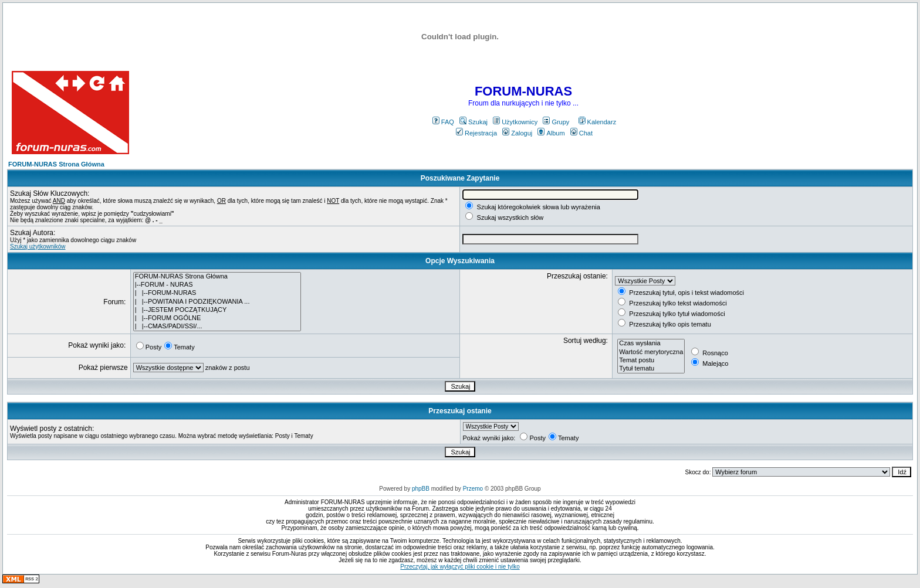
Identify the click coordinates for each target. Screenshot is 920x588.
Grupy (556, 122)
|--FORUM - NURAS (217, 285)
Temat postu (651, 361)
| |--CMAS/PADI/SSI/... (217, 327)
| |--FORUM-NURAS (217, 293)
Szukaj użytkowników (38, 247)
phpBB (421, 489)
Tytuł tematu (651, 369)
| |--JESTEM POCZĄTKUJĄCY (217, 310)
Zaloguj (517, 133)
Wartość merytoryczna (651, 352)
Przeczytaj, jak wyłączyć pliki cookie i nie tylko (460, 567)
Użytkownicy (515, 122)
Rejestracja (476, 133)
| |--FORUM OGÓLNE (217, 318)
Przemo (473, 489)
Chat (581, 133)
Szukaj (473, 122)
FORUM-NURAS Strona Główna (56, 164)
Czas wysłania (651, 344)
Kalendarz (598, 122)
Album (551, 133)
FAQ (443, 122)
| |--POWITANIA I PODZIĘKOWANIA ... (217, 302)
